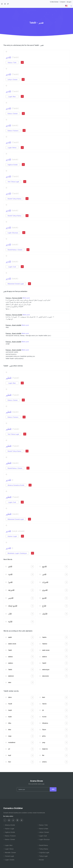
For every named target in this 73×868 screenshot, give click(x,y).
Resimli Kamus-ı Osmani (15, 250)
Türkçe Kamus (43, 849)
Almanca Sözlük (9, 825)
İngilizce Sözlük (13, 165)
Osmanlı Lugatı (9, 856)
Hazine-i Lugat (12, 536)
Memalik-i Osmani (10, 852)
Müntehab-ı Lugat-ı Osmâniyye (17, 553)
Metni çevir (26, 298)
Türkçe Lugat (42, 856)
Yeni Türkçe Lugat (13, 182)
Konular (41, 860)
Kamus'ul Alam (43, 829)
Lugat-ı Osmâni (9, 860)
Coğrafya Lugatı (43, 852)
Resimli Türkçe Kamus (14, 199)
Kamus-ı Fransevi (13, 131)
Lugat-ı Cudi (12, 267)
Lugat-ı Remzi (12, 148)
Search (63, 2)
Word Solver (54, 2)
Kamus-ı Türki (12, 63)
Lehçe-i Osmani (13, 79)
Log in (69, 2)
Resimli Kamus (43, 845)
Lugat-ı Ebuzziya (13, 233)
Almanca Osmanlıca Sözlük (16, 485)
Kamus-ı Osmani (13, 114)
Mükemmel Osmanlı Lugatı (16, 284)
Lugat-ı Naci (12, 97)
